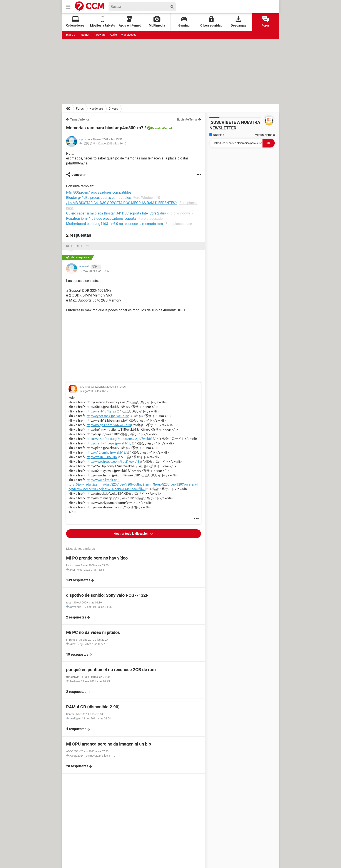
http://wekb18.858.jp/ (102, 457)
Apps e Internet (130, 22)
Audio (113, 35)
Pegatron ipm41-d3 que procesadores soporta (101, 219)
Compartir (79, 175)
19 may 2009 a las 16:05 (94, 271)
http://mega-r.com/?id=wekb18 (109, 425)
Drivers (113, 109)
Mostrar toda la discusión (131, 534)
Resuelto (157, 128)
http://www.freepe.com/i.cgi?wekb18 (113, 462)
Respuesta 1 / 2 (78, 246)
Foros (266, 22)
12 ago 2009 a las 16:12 (112, 143)
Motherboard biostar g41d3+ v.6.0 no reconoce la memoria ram (115, 224)
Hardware (99, 35)
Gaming (184, 22)
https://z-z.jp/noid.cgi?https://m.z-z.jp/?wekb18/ (121, 439)
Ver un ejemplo (265, 135)
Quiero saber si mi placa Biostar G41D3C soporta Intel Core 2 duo (116, 213)
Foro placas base (179, 224)
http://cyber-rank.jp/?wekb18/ (108, 416)
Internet (84, 35)
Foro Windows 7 (181, 213)
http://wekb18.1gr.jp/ (101, 411)
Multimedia (157, 22)
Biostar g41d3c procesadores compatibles (98, 198)
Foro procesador (151, 219)
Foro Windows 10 (147, 198)
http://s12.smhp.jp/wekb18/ (107, 452)
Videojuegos (129, 35)
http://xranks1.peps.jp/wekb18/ (109, 443)
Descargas (239, 22)
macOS (71, 35)
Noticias (217, 135)
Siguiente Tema (187, 119)
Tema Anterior (80, 119)
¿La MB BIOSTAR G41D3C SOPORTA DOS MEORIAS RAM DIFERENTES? (121, 203)
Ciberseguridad (211, 22)
